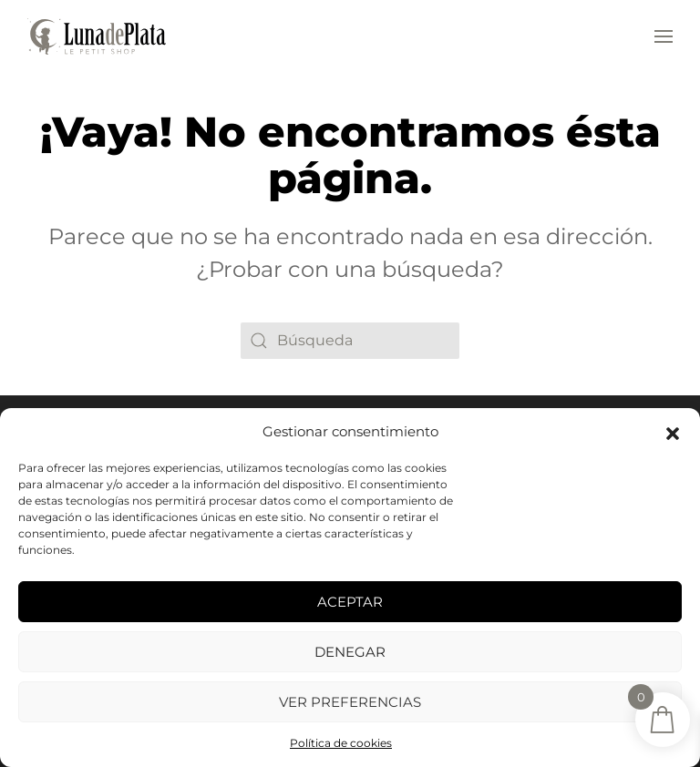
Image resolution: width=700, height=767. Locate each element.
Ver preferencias (350, 702)
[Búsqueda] (350, 341)
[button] (673, 432)
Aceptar (350, 602)
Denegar (350, 652)
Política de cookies (341, 743)
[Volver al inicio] (97, 36)
